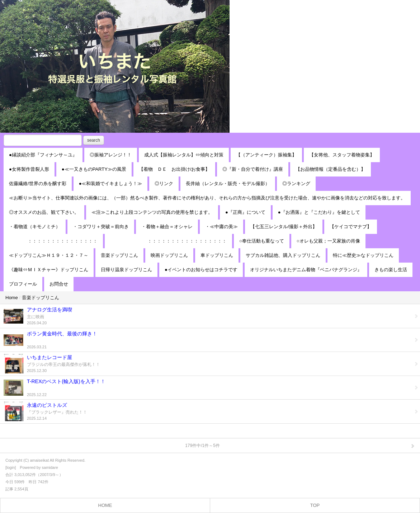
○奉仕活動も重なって (262, 241)
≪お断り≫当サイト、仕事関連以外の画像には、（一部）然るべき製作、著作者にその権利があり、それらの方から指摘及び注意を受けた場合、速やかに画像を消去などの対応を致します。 (207, 198)
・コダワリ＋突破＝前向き (101, 227)
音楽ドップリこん (119, 255)
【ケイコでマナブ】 (351, 227)
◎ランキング (296, 183)
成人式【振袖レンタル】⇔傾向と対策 (184, 155)
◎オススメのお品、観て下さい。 (44, 212)
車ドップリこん (217, 255)
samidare (50, 467)
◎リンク (164, 183)
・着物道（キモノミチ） (35, 227)
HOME (105, 505)
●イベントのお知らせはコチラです (201, 270)
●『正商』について (245, 212)
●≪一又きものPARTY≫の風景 (94, 169)
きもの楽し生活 (391, 270)
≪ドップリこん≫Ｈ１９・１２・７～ (49, 255)
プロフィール (23, 284)
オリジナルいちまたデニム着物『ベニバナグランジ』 (306, 270)
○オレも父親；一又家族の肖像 (328, 241)
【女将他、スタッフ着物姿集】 (342, 155)
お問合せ (59, 284)
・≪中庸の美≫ (221, 227)
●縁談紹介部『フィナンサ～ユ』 (43, 155)
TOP (315, 505)
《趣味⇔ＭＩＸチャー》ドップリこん (49, 270)
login (11, 467)
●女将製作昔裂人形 (29, 169)
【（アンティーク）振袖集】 (266, 155)
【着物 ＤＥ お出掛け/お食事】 (174, 169)
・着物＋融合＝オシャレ (167, 227)
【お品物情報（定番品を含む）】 (331, 169)
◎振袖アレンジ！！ (111, 155)
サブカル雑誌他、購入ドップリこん (283, 255)
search (94, 140)
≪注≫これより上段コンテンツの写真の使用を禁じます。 (152, 212)
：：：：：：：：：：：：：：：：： (168, 241)
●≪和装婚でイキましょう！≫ (111, 183)
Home (12, 298)
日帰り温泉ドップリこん (126, 270)
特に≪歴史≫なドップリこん (363, 255)
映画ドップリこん (169, 255)
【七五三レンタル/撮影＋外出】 (284, 227)
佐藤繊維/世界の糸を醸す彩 (38, 183)
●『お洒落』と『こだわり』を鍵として (319, 212)
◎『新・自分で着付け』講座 (253, 169)
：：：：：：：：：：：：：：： (53, 241)
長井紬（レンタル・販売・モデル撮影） (228, 183)
